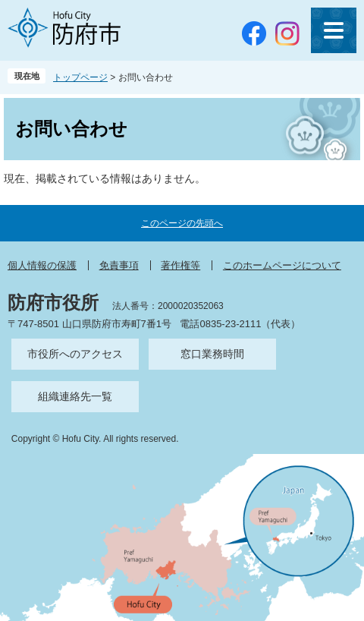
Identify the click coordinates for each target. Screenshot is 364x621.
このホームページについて (282, 265)
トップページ (80, 77)
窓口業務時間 (212, 354)
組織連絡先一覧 (75, 396)
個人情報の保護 (42, 265)
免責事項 (119, 265)
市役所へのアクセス (75, 354)
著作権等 (180, 265)
